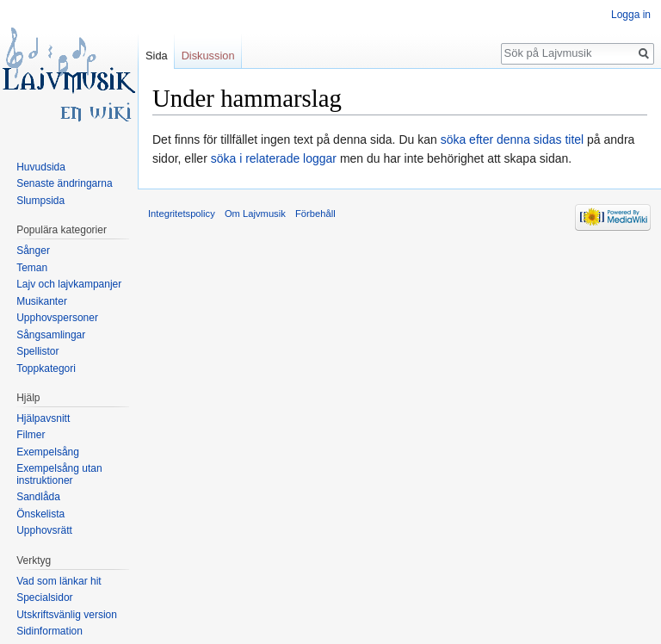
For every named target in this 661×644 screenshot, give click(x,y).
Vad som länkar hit (59, 581)
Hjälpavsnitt (43, 418)
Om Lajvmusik (255, 214)
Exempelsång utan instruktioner (59, 474)
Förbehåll (315, 214)
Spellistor (37, 351)
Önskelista (40, 514)
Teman (32, 268)
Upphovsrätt (44, 530)
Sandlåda (38, 497)
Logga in (631, 15)
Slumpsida (40, 201)
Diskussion (208, 56)
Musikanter (42, 301)
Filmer (31, 435)
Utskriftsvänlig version (67, 615)
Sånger (33, 251)
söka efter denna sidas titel (513, 139)
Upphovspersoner (57, 318)
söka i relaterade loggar (274, 158)
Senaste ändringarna (64, 183)
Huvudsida (41, 167)
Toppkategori (46, 368)
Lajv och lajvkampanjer (69, 284)
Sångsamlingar (51, 335)
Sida (157, 56)
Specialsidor (44, 598)
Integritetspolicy (182, 214)
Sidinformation (49, 631)
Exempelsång (48, 452)
